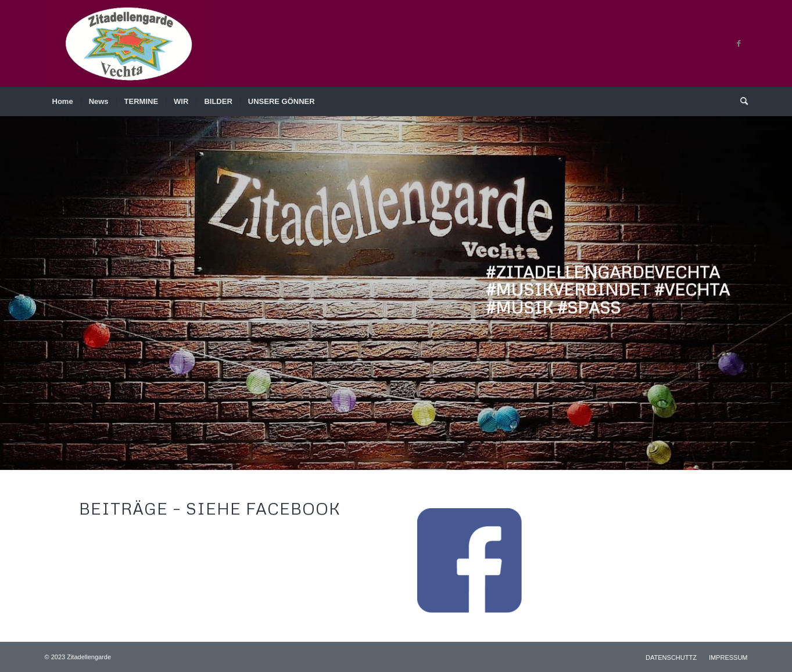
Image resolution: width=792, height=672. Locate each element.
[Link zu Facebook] (739, 44)
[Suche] (740, 102)
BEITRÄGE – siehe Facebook (210, 508)
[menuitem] (63, 102)
